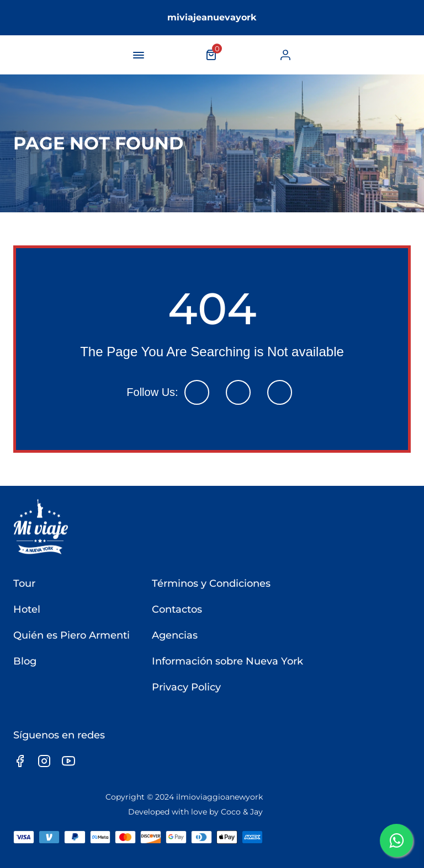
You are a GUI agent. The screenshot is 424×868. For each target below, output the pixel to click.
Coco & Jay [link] (242, 812)
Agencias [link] (175, 635)
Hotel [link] (27, 609)
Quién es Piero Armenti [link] (71, 635)
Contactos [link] (177, 609)
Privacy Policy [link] (186, 687)
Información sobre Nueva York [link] (227, 661)
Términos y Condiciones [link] (211, 583)
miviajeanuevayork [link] (212, 17)
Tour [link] (24, 583)
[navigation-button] (139, 55)
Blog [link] (25, 661)
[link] (285, 55)
